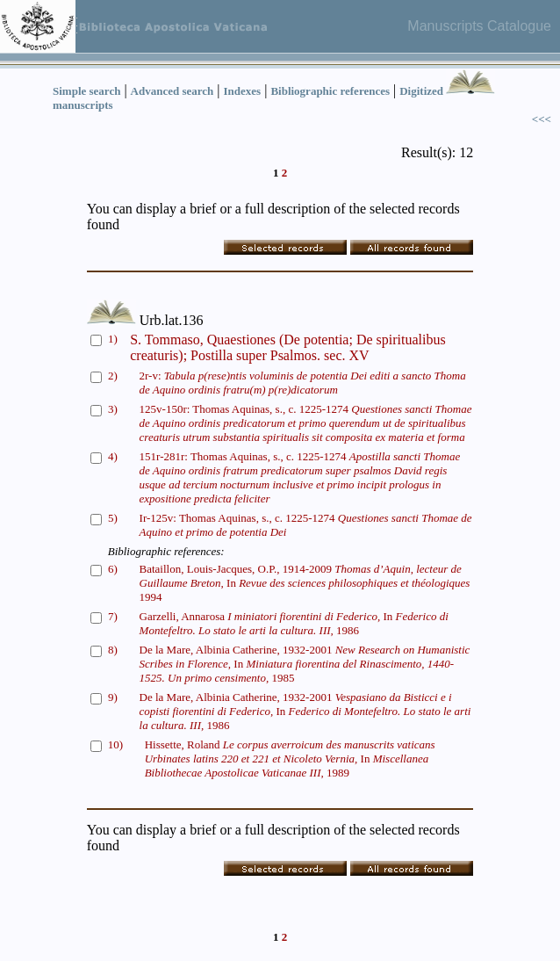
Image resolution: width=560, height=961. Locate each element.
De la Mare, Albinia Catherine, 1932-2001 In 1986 (305, 711)
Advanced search (172, 91)
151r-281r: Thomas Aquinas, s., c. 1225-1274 (300, 477)
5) (113, 518)
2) (113, 376)
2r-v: (303, 383)
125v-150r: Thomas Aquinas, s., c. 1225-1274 (306, 423)
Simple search (86, 91)
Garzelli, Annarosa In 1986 (294, 623)
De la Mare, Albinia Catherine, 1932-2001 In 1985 (305, 664)
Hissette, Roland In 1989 (290, 759)
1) (113, 339)
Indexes (243, 91)
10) (115, 744)
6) (113, 569)
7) (113, 616)
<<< (542, 119)
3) (113, 409)
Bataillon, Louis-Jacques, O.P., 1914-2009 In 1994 (305, 583)
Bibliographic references (330, 91)
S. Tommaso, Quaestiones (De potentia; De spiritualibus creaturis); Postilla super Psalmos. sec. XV (287, 347)
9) (113, 697)
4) (113, 456)
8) (113, 650)
